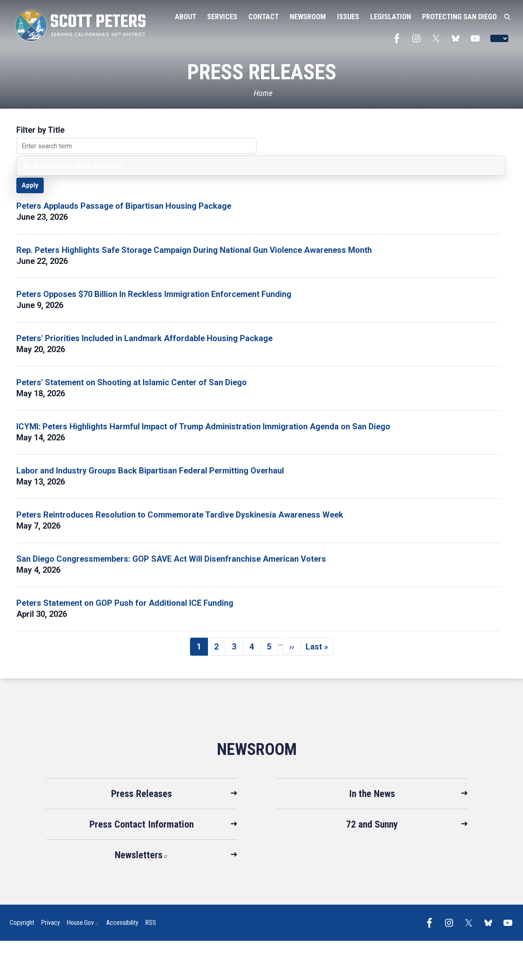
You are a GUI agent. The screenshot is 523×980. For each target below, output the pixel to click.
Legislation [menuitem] (391, 17)
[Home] (261, 93)
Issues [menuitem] (348, 17)
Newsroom (257, 749)
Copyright (22, 923)
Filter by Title (40, 130)
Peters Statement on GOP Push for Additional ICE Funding (125, 603)
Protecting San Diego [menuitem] (459, 17)
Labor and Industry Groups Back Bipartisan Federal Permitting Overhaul (150, 471)
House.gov (83, 923)
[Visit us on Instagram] (418, 38)
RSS (151, 923)
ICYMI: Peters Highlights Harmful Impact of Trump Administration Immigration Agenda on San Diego (203, 426)
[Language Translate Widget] (499, 38)
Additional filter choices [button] (78, 165)
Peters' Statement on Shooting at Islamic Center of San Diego (132, 382)
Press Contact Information (142, 824)
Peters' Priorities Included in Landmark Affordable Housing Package (144, 338)
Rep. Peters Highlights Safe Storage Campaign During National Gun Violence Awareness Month (194, 250)
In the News (372, 794)
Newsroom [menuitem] (308, 17)
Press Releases (142, 794)
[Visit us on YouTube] (477, 38)
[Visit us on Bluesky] (458, 38)
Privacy (50, 923)
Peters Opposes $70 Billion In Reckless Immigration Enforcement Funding (155, 294)
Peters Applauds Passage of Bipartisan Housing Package (124, 206)
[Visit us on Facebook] (399, 38)
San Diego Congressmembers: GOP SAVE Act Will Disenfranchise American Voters (171, 559)
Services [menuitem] (222, 17)
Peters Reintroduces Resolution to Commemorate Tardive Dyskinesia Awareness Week (180, 515)
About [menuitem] (186, 17)
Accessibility (122, 923)
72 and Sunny (372, 824)
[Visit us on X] (438, 38)
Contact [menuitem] (264, 17)
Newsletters (142, 855)
